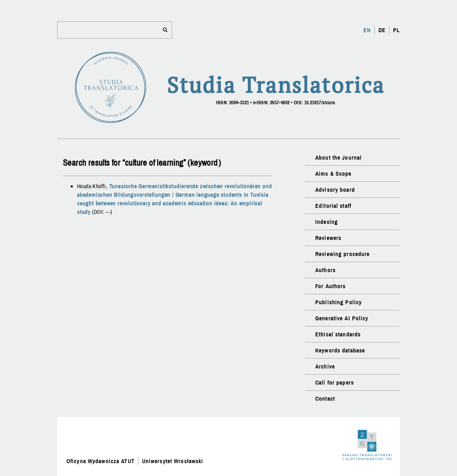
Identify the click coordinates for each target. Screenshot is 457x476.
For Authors (330, 286)
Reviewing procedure (342, 254)
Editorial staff (333, 206)
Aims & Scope (333, 174)
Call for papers (335, 382)
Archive (325, 366)
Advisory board (335, 190)
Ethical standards (338, 334)
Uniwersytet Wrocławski (173, 461)
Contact (325, 399)
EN (367, 30)
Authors (325, 270)
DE (382, 30)
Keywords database (340, 350)
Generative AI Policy (342, 318)
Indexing (327, 222)
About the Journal (338, 157)
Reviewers (328, 238)
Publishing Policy (338, 302)
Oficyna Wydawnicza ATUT (101, 461)
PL (396, 30)
